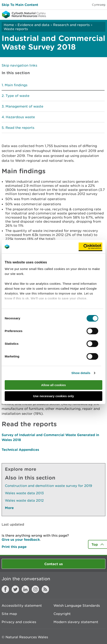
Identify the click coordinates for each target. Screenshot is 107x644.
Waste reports (16, 29)
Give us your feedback (21, 539)
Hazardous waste (20, 117)
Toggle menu (101, 14)
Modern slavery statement (76, 622)
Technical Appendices (20, 450)
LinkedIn (25, 589)
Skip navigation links (19, 65)
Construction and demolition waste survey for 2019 (48, 486)
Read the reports (20, 128)
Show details (81, 373)
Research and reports (71, 25)
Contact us (53, 564)
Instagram (35, 589)
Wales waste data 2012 (24, 500)
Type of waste (17, 96)
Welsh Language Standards (77, 605)
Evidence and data (33, 25)
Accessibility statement (22, 605)
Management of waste (24, 106)
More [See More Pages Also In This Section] (9, 508)
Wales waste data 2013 (24, 493)
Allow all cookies (54, 385)
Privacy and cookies (19, 622)
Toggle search (90, 14)
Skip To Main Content (20, 5)
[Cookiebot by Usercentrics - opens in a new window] (90, 247)
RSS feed (45, 589)
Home (9, 25)
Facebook (5, 589)
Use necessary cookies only (53, 396)
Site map (9, 614)
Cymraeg (99, 5)
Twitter (15, 589)
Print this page (14, 547)
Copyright (62, 614)
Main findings (16, 85)
